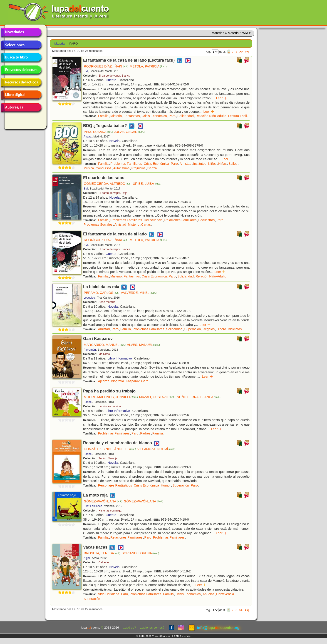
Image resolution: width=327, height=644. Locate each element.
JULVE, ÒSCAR (129, 132)
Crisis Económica (154, 116)
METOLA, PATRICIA (148, 66)
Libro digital (21, 95)
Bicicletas (235, 329)
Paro (172, 116)
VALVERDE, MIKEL (139, 293)
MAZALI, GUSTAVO (157, 397)
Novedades (21, 32)
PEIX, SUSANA (98, 132)
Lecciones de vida (110, 406)
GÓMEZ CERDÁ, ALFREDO (108, 184)
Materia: (60, 44)
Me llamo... (105, 354)
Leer (222, 98)
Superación (193, 329)
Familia (103, 116)
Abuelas (208, 594)
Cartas (146, 225)
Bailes (233, 164)
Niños (212, 164)
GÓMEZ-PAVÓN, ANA (103, 501)
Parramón (90, 350)
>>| (247, 52)
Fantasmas (132, 116)
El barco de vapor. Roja (113, 193)
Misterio (116, 116)
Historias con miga (110, 511)
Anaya (88, 137)
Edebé (88, 402)
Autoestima (121, 168)
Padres (145, 433)
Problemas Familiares (126, 164)
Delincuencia (153, 220)
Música (89, 168)
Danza (152, 168)
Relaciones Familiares (181, 220)
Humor (166, 485)
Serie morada (107, 302)
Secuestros (206, 220)
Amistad (186, 164)
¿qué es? (130, 628)
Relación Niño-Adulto (211, 116)
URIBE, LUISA (147, 184)
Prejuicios (138, 168)
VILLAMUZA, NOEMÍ (156, 449)
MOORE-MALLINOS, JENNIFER (111, 397)
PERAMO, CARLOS (102, 293)
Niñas (222, 164)
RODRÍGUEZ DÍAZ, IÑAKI (106, 66)
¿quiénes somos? (152, 628)
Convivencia (225, 594)
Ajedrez (104, 381)
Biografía (117, 381)
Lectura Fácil (237, 116)
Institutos (200, 164)
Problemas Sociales (98, 225)
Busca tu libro (21, 57)
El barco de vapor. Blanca (114, 76)
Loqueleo (89, 298)
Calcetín (104, 562)
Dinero (221, 329)
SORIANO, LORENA (140, 553)
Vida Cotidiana (109, 594)
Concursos (104, 168)
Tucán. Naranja (108, 458)
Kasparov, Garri (137, 381)
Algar (87, 558)
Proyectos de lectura (21, 70)
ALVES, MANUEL (143, 345)
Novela (115, 141)
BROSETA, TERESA (102, 553)
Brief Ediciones (93, 506)
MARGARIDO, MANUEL (105, 345)
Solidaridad (186, 116)
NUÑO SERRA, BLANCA (198, 397)
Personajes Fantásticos (115, 485)
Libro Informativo (120, 358)
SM (86, 71)
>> (241, 52)
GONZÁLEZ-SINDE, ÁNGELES (110, 449)
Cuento (111, 80)
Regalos (209, 329)
